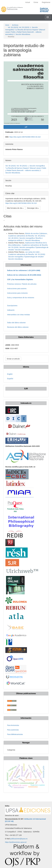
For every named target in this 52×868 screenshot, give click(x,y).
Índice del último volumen (16, 323)
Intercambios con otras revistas (19, 315)
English (10, 374)
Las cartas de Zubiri (32, 252)
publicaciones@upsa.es (19, 839)
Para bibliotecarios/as (15, 734)
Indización (11, 310)
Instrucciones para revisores (17, 293)
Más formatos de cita (15, 208)
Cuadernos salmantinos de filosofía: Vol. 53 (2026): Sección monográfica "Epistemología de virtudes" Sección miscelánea (28, 247)
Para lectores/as (13, 725)
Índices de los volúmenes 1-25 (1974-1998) (24, 270)
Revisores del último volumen (18, 327)
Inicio (7, 25)
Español (10, 379)
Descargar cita (33, 208)
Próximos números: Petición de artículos (22, 284)
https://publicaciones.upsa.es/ (16, 842)
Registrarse (46, 2)
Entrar (36, 2)
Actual (28, 2)
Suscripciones (12, 306)
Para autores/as (13, 730)
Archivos (15, 25)
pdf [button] (26, 127)
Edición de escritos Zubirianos (36, 233)
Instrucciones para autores (17, 289)
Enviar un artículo (13, 359)
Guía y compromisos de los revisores (21, 298)
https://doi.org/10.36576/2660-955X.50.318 (25, 137)
